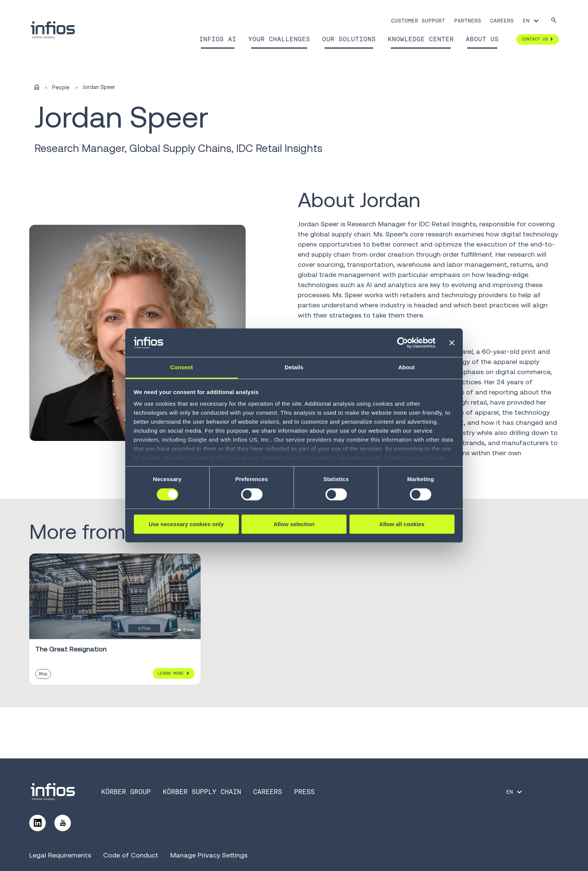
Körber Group (126, 792)
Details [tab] (294, 368)
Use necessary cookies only (186, 524)
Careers (502, 21)
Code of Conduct (131, 855)
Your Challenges (279, 39)
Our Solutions (349, 39)
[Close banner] (452, 343)
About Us (482, 39)
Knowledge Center (421, 39)
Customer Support (418, 21)
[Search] (554, 21)
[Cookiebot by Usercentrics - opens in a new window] (403, 343)
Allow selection (294, 524)
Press (304, 792)
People (61, 87)
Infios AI (218, 39)
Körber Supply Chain (202, 792)
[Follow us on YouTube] (63, 823)
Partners (468, 21)
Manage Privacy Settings (209, 855)
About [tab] (406, 368)
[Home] (37, 87)
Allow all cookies (402, 524)
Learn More (171, 673)
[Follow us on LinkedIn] (37, 823)
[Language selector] (531, 21)
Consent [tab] (182, 368)
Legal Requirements (60, 855)
